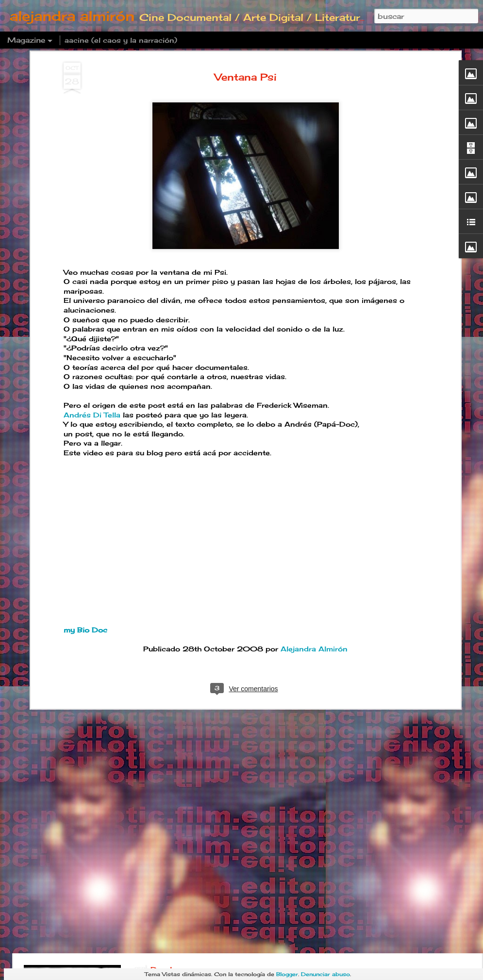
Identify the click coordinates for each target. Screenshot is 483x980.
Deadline (169, 860)
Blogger (287, 974)
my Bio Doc (85, 519)
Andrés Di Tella (92, 304)
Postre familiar (182, 749)
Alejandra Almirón (314, 538)
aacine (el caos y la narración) (121, 40)
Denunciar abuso (325, 974)
